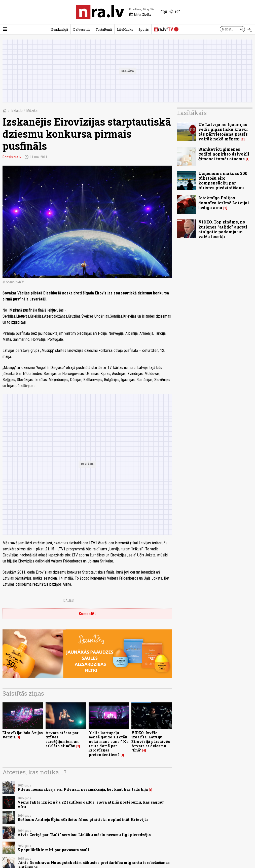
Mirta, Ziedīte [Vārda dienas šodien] (140, 15)
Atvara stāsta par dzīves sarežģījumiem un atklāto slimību (62, 739)
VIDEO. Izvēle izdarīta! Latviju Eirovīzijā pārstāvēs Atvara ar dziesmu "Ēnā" (151, 741)
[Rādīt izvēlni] (5, 29)
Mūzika (32, 111)
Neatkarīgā (59, 29)
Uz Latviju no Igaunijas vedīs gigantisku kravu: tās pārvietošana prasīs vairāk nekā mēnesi (223, 132)
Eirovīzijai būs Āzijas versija (23, 735)
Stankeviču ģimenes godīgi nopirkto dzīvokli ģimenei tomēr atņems (224, 154)
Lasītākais (192, 113)
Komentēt (87, 614)
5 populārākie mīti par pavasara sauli (53, 850)
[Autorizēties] (250, 29)
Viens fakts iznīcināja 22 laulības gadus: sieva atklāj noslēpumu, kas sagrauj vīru (91, 804)
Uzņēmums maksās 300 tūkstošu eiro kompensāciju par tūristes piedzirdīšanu (223, 181)
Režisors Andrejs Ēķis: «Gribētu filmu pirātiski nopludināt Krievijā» (83, 820)
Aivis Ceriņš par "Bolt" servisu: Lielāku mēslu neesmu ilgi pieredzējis (84, 835)
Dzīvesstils (82, 29)
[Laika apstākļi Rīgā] (170, 12)
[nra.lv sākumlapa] (100, 12)
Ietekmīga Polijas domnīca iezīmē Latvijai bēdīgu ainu (224, 202)
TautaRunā (104, 29)
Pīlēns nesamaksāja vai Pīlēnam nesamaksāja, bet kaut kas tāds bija (83, 789)
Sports (144, 29)
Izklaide (17, 111)
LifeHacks (125, 29)
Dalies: (69, 600)
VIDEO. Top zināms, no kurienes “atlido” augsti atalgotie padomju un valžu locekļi (223, 229)
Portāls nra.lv (12, 157)
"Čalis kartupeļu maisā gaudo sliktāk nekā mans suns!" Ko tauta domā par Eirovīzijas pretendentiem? (109, 744)
